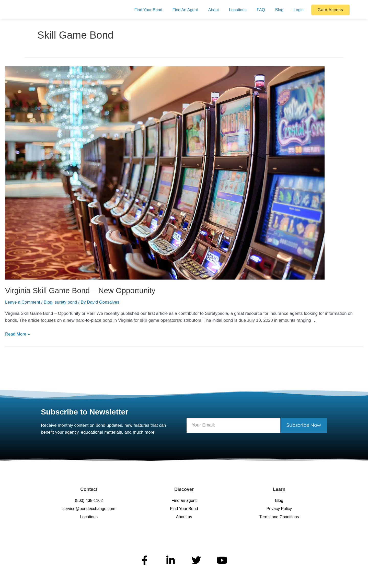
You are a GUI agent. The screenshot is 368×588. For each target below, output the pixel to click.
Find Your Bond (148, 10)
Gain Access (330, 10)
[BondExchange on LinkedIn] (171, 560)
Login (299, 10)
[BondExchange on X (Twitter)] (197, 560)
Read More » (18, 334)
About (214, 10)
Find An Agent (185, 10)
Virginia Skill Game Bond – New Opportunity (80, 290)
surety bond (67, 302)
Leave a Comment (23, 302)
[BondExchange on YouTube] (223, 560)
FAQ (261, 10)
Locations (238, 10)
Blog (279, 10)
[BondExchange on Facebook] (145, 560)
